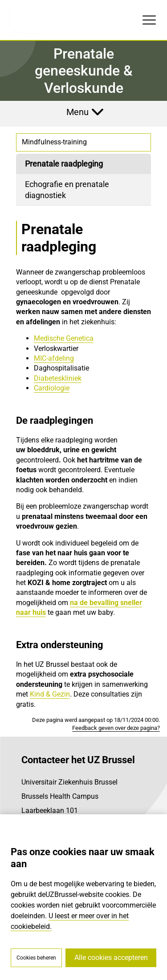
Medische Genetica (64, 338)
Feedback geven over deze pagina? (116, 728)
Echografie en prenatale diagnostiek (67, 190)
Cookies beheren (36, 958)
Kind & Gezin (50, 694)
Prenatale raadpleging (64, 164)
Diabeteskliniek (58, 378)
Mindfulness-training (54, 142)
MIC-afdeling (54, 358)
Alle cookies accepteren (111, 958)
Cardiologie (52, 388)
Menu (77, 112)
